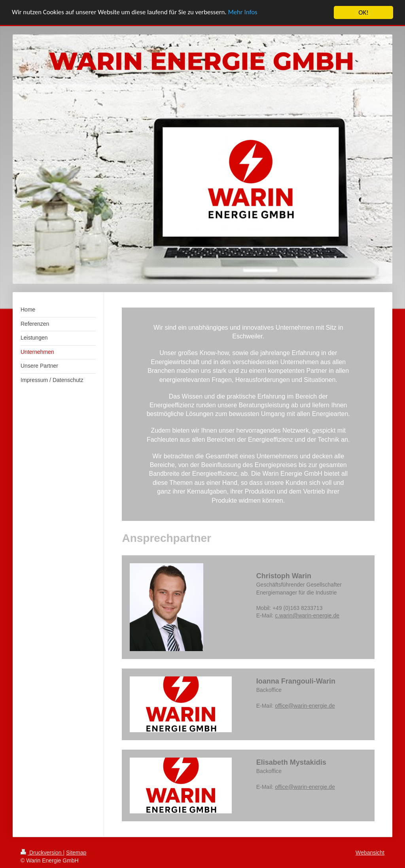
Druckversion (42, 853)
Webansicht (370, 853)
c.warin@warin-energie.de (307, 615)
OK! (363, 12)
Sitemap (76, 853)
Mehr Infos (246, 13)
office (281, 706)
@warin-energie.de (311, 706)
